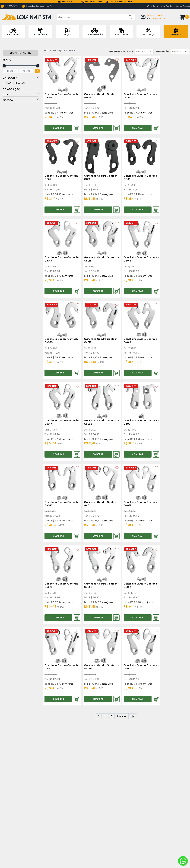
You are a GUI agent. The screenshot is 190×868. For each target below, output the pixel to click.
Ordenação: (163, 51)
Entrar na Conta (155, 15)
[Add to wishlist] (77, 60)
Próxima (122, 716)
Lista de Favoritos (183, 6)
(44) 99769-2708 (10, 6)
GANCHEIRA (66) (16, 83)
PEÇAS (56, 51)
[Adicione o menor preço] (10, 71)
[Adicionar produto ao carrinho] (77, 128)
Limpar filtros (21, 53)
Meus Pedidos (167, 6)
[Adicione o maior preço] (27, 71)
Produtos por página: (121, 51)
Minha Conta (152, 6)
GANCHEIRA (68, 51)
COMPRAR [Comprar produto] (58, 128)
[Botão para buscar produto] (129, 17)
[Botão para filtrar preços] (37, 71)
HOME (47, 51)
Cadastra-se (158, 19)
